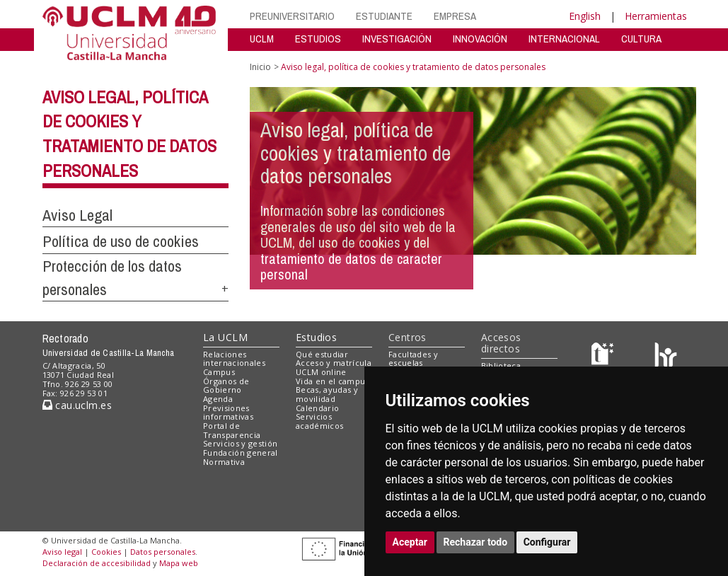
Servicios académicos (319, 421)
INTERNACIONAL (564, 39)
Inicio (260, 67)
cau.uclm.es (77, 405)
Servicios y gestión (240, 443)
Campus (219, 372)
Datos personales (163, 552)
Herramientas (656, 16)
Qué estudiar (322, 354)
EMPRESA (455, 16)
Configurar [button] (547, 542)
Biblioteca (501, 365)
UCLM (262, 39)
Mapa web (179, 563)
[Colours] (665, 357)
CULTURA (641, 39)
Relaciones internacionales (234, 359)
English (585, 16)
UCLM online (321, 372)
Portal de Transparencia (232, 430)
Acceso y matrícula (334, 363)
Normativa (224, 462)
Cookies (106, 552)
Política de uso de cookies (121, 241)
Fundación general (241, 453)
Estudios (316, 337)
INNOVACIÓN (480, 39)
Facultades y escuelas (413, 359)
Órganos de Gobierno (226, 386)
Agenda (218, 399)
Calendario (317, 408)
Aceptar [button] (410, 542)
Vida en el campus (333, 381)
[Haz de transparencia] (605, 357)
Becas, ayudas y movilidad (327, 394)
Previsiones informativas (228, 413)
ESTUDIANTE (384, 16)
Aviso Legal (77, 215)
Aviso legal (62, 552)
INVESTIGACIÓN (397, 39)
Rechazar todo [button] (476, 542)
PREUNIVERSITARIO (292, 16)
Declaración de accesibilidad (97, 563)
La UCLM (225, 337)
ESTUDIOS (318, 39)
